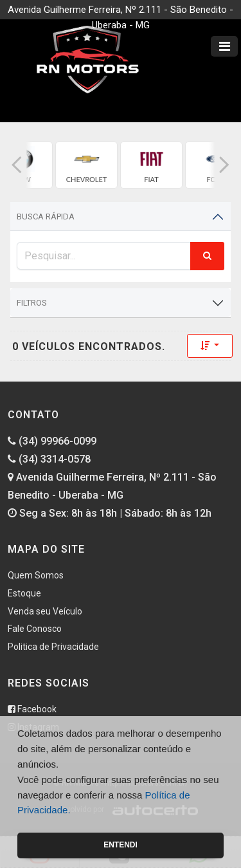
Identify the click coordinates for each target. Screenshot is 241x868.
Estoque (24, 593)
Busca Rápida (46, 217)
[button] (17, 165)
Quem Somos (36, 575)
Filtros (32, 303)
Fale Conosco (35, 629)
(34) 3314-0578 (49, 459)
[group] (86, 165)
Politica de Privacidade (53, 647)
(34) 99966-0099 (52, 441)
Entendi (121, 845)
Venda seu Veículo (45, 611)
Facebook (32, 709)
